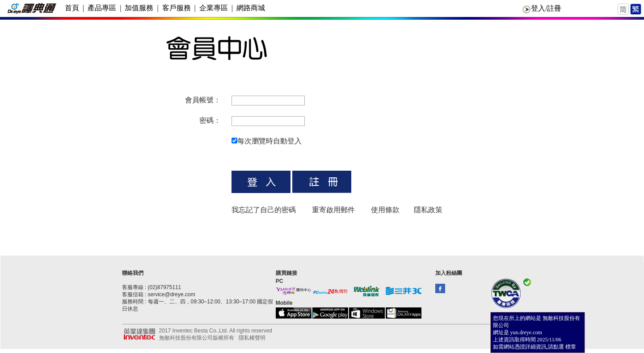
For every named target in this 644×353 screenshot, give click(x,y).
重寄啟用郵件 (333, 210)
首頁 (72, 8)
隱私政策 (428, 210)
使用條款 (385, 210)
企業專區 (214, 8)
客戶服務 (177, 8)
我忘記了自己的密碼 (264, 210)
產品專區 (102, 8)
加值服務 (139, 8)
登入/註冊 (546, 8)
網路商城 (251, 8)
